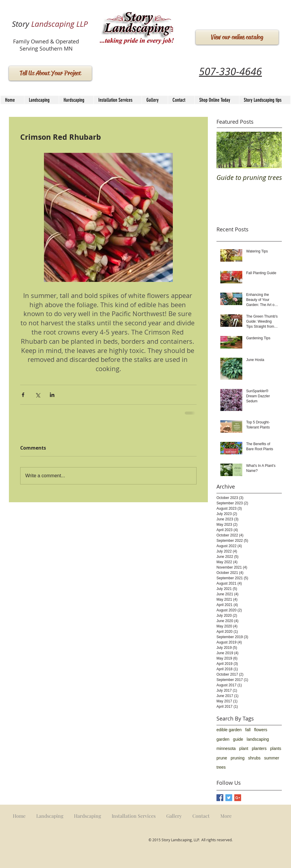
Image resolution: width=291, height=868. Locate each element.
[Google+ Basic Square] (238, 798)
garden (223, 739)
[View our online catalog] (237, 37)
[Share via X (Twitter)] (38, 395)
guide (238, 739)
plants (276, 748)
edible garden (229, 730)
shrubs (254, 758)
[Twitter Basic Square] (229, 798)
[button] (76, 100)
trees (221, 767)
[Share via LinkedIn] (52, 395)
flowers (261, 730)
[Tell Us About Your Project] (50, 73)
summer (272, 758)
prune (222, 758)
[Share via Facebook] (23, 395)
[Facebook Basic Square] (220, 798)
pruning (238, 758)
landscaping (258, 739)
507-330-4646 (230, 71)
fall (248, 730)
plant (244, 748)
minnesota (226, 748)
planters (259, 748)
